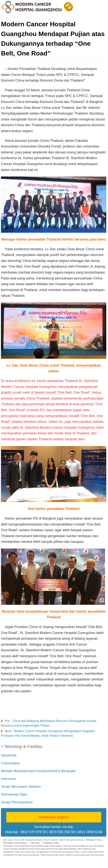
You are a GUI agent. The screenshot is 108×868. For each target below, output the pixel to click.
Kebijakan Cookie (51, 843)
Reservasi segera (54, 817)
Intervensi (8, 779)
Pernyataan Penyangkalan (15, 843)
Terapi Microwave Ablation (21, 787)
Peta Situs (35, 843)
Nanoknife (9, 755)
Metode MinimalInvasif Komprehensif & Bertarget (38, 771)
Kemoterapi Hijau (14, 794)
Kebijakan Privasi (94, 840)
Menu (103, 6)
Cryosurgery (10, 763)
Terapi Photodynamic (17, 802)
